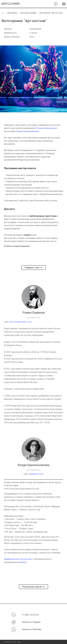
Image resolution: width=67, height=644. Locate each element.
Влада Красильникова (34, 465)
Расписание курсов (34, 587)
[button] (64, 79)
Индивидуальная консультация (18, 559)
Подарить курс (34, 268)
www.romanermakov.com (20, 322)
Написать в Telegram (31, 622)
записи (23, 562)
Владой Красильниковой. (28, 131)
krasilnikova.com (36, 474)
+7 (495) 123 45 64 (30, 615)
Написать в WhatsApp (32, 629)
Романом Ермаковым (46, 128)
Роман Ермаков (34, 313)
